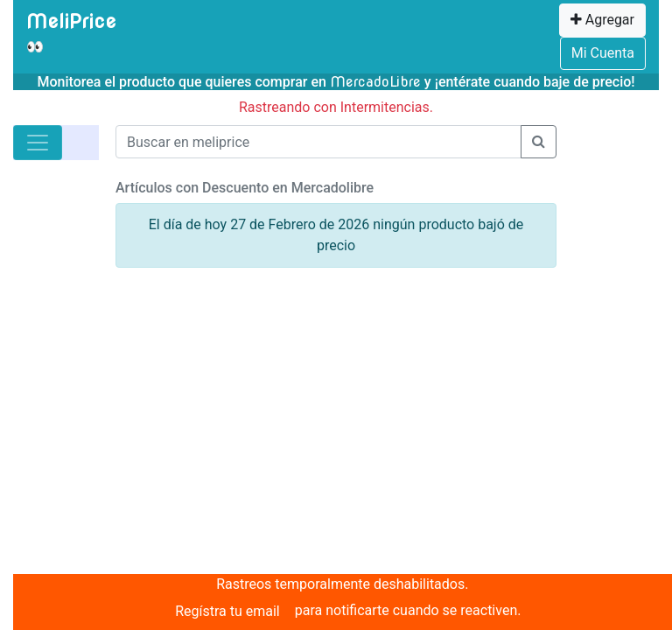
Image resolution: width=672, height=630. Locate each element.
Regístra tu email (227, 611)
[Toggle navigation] (38, 143)
